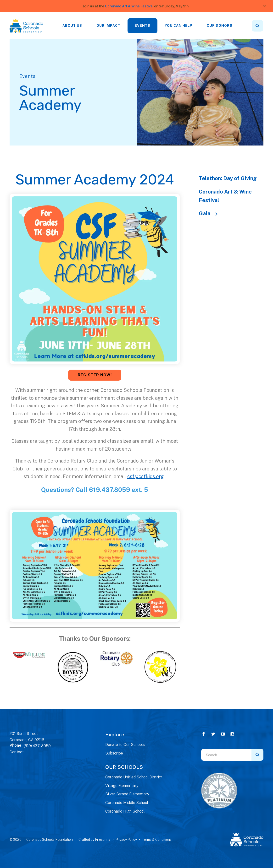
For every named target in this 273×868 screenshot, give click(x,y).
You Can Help (178, 26)
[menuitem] (72, 26)
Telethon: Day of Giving (228, 178)
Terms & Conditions (157, 840)
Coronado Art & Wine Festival (129, 6)
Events (142, 26)
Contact (17, 752)
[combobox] (226, 755)
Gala (211, 213)
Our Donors (220, 26)
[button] (265, 6)
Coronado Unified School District (134, 777)
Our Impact (108, 26)
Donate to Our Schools (125, 745)
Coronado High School (125, 811)
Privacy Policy (126, 840)
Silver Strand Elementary (127, 794)
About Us (72, 26)
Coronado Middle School (127, 803)
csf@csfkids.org (145, 476)
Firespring (103, 840)
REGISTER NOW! (95, 375)
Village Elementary (122, 786)
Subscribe (114, 753)
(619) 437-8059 (37, 746)
